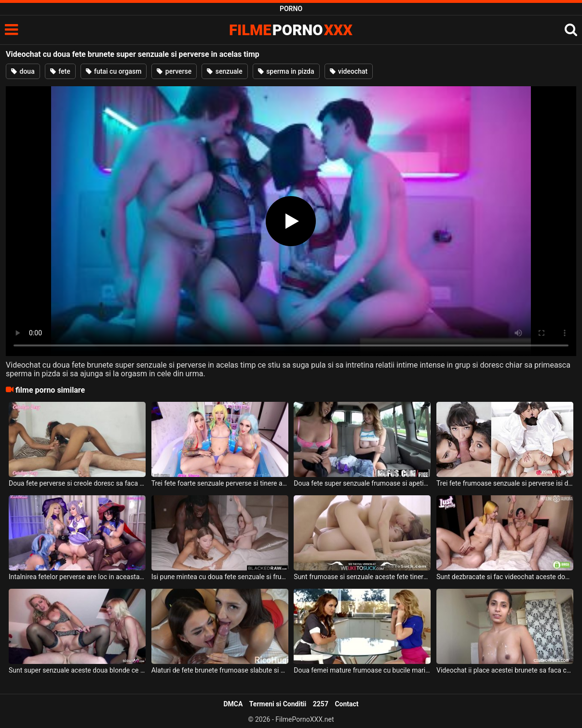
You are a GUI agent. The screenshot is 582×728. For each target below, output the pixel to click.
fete (60, 71)
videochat (349, 71)
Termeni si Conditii (278, 704)
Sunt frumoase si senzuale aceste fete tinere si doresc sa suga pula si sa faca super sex (362, 577)
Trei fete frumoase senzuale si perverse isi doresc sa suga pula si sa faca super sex (505, 483)
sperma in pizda (286, 71)
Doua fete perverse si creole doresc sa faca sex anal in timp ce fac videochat (77, 483)
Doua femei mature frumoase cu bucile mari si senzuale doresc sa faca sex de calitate (362, 670)
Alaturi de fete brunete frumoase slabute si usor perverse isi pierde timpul (220, 670)
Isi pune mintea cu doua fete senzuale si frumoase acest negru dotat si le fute (220, 577)
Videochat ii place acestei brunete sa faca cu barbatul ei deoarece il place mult (505, 670)
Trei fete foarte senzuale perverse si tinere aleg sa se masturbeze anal (220, 483)
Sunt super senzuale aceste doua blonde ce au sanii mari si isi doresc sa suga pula (77, 670)
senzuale (224, 71)
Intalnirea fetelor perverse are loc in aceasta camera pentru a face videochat (77, 577)
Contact (346, 704)
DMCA (233, 704)
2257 (321, 704)
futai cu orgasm (114, 71)
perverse (174, 71)
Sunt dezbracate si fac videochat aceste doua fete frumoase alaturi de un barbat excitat (505, 577)
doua (23, 71)
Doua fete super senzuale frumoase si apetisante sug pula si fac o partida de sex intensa (362, 483)
